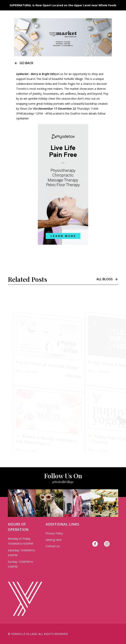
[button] (120, 6)
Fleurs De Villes (29, 109)
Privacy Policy (54, 533)
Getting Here (54, 540)
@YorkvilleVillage (63, 482)
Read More (73, 377)
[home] (22, 6)
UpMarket (22, 118)
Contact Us (53, 546)
